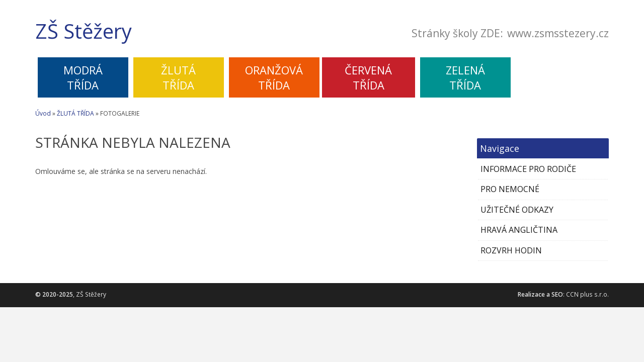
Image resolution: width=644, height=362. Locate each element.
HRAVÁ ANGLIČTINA (519, 230)
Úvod (43, 113)
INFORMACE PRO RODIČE (528, 169)
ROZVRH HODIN (511, 250)
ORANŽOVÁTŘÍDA (274, 77)
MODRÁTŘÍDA (83, 77)
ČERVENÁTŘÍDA (368, 77)
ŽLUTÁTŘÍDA (178, 77)
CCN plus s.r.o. (587, 294)
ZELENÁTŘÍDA (465, 77)
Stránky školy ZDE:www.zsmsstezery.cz (510, 34)
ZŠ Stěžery (84, 31)
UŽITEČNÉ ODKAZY (517, 210)
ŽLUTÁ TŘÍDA (75, 113)
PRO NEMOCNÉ (510, 189)
